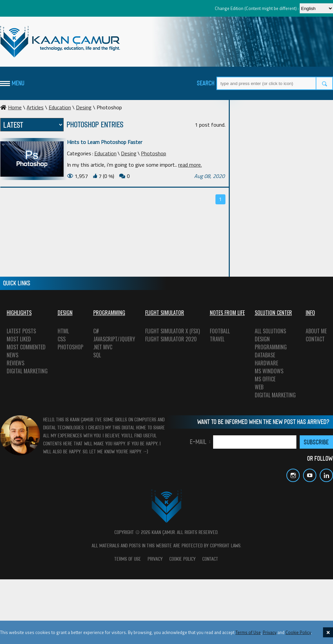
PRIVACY (155, 559)
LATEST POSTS (21, 331)
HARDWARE (266, 363)
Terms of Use (248, 632)
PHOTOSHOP (70, 347)
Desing (84, 107)
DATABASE (265, 355)
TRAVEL (217, 339)
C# (96, 331)
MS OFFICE (265, 379)
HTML (63, 331)
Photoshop (154, 153)
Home (11, 107)
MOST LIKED (19, 339)
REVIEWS (15, 363)
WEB (259, 387)
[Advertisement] (283, 145)
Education (60, 107)
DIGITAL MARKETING (27, 371)
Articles (35, 107)
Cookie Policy (298, 632)
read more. (190, 165)
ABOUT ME (316, 331)
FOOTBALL (220, 331)
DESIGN (262, 339)
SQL (97, 355)
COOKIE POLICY (183, 559)
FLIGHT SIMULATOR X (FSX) (172, 331)
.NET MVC (103, 347)
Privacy (270, 632)
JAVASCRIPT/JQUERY (114, 339)
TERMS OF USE (128, 559)
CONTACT (315, 339)
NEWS (12, 355)
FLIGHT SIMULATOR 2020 (171, 339)
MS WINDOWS (269, 371)
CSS (62, 339)
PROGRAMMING (271, 347)
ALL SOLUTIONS (270, 331)
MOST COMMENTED (26, 347)
